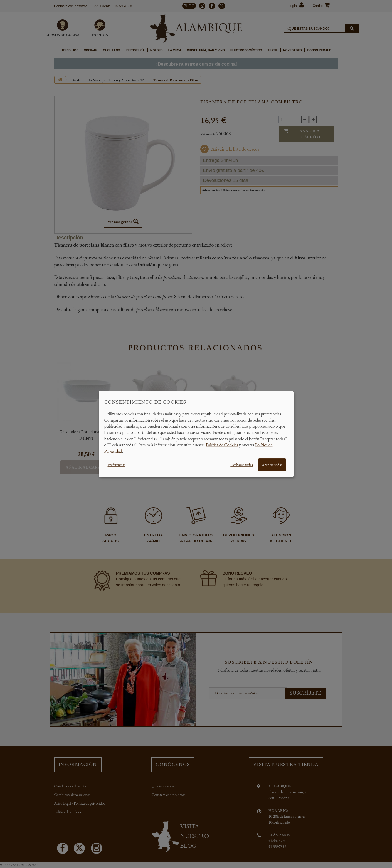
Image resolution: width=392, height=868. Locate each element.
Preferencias (117, 465)
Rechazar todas (241, 465)
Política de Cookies (222, 445)
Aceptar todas (272, 465)
